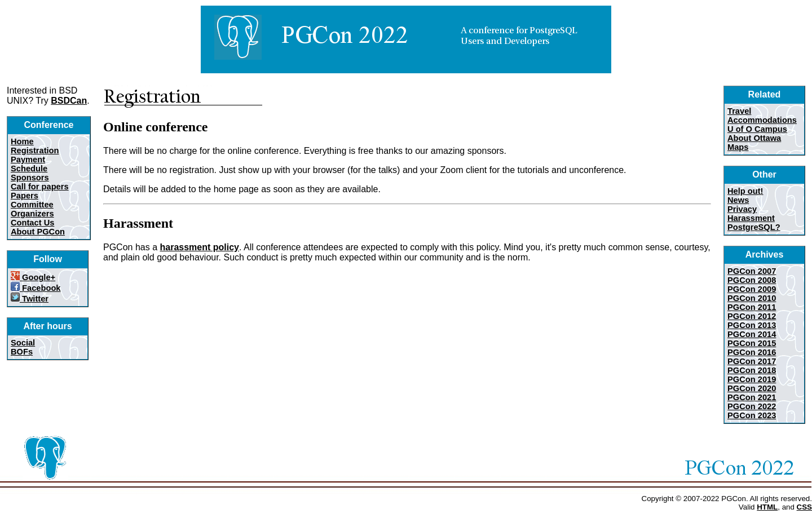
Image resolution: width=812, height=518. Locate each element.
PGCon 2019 (752, 379)
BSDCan (69, 101)
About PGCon (38, 232)
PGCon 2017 (752, 361)
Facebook (36, 288)
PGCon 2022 (752, 406)
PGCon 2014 (752, 334)
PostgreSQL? (754, 227)
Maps (738, 147)
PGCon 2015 (752, 343)
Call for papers (40, 187)
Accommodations (762, 120)
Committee (32, 205)
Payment (28, 160)
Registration (35, 150)
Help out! (745, 191)
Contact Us (32, 223)
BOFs (22, 352)
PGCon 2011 (752, 307)
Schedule (29, 169)
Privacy (742, 209)
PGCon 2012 (752, 316)
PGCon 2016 (752, 352)
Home (22, 141)
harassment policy (200, 247)
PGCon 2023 (752, 415)
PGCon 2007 (752, 271)
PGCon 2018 (752, 370)
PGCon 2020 (752, 388)
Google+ (33, 277)
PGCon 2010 (752, 298)
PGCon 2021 (752, 397)
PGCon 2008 (752, 280)
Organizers (32, 214)
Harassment (751, 218)
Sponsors (30, 178)
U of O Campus (757, 129)
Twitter (30, 299)
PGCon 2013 (752, 325)
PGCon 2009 (752, 289)
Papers (25, 196)
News (738, 200)
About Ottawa (754, 138)
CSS (804, 507)
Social (23, 343)
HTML (767, 507)
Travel (739, 111)
